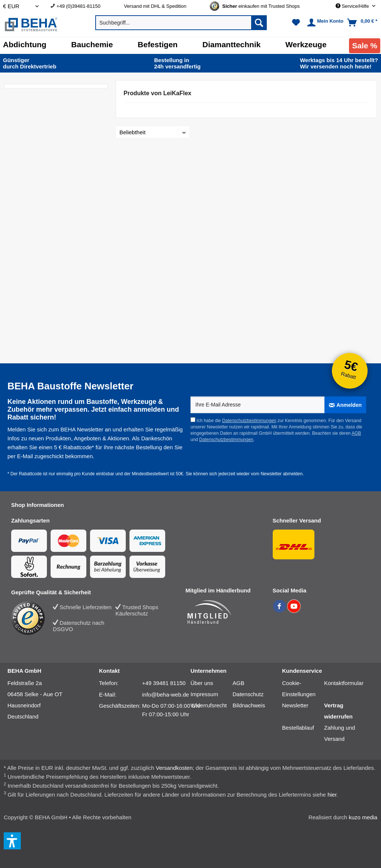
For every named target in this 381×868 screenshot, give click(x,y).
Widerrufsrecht (209, 705)
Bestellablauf (298, 728)
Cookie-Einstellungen (299, 689)
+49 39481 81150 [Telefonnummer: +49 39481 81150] (164, 683)
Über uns (202, 683)
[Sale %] (365, 46)
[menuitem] (81, 6)
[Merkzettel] (296, 23)
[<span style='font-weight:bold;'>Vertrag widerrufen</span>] (345, 711)
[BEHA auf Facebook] (280, 611)
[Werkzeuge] (306, 45)
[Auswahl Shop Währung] (21, 6)
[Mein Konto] (324, 23)
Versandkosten (174, 768)
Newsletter (295, 705)
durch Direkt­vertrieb (30, 63)
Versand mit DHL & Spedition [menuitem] (155, 6)
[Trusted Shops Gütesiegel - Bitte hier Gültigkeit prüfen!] (261, 6)
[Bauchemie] (92, 45)
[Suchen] (259, 23)
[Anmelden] (345, 405)
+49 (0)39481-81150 (79, 6)
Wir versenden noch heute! (339, 63)
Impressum (204, 694)
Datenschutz (248, 694)
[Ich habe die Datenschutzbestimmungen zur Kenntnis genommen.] (193, 420)
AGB (356, 433)
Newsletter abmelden (281, 474)
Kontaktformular (344, 683)
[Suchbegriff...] (181, 23)
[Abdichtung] (25, 45)
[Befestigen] (158, 45)
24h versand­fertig (178, 63)
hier (332, 795)
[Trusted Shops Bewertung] (32, 618)
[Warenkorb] (363, 23)
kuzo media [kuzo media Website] (363, 817)
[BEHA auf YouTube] (294, 611)
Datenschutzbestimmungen (249, 421)
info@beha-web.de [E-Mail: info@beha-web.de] (166, 695)
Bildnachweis (249, 705)
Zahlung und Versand (340, 733)
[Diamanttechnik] (231, 45)
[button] (12, 841)
